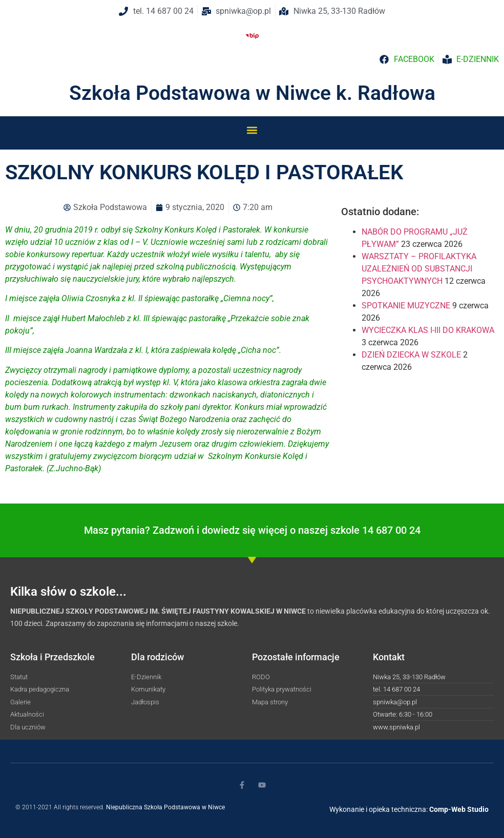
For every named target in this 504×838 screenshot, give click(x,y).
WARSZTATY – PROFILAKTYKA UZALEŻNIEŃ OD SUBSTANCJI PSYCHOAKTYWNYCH (419, 269)
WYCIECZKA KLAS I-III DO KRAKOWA (428, 330)
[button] (252, 130)
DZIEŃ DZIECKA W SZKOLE (411, 355)
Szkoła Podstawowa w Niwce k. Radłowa (252, 93)
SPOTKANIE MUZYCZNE (406, 306)
